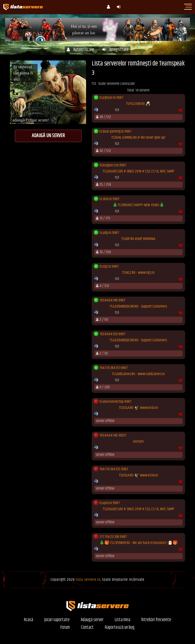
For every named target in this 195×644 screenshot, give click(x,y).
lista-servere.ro (88, 580)
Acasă (29, 620)
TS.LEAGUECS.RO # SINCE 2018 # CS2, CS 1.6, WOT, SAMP (139, 171)
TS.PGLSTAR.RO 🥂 (138, 104)
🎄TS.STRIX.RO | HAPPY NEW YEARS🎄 (138, 205)
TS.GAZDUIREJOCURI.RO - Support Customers (138, 307)
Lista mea (123, 620)
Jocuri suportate (57, 620)
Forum (65, 628)
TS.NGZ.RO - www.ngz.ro (138, 273)
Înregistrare (115, 50)
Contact (87, 628)
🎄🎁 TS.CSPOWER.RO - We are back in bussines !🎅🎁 (139, 543)
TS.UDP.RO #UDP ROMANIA (138, 239)
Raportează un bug (120, 628)
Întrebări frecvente (156, 620)
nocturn (138, 442)
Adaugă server (92, 620)
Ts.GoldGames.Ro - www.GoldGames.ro (138, 374)
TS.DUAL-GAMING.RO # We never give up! (138, 138)
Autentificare (80, 50)
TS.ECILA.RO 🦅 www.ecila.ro (139, 408)
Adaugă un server (48, 136)
